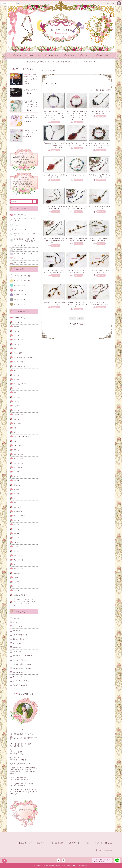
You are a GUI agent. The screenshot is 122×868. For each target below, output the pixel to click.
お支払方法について (25, 843)
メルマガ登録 (85, 843)
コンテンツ (86, 55)
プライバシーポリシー (88, 850)
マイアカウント (110, 3)
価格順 (102, 90)
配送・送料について (43, 843)
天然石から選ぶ (52, 55)
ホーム (17, 55)
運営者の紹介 (59, 843)
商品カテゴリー (33, 55)
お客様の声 (72, 843)
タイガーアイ (51, 71)
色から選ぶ (70, 55)
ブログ (97, 843)
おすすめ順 (94, 90)
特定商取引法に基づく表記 (106, 850)
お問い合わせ (103, 55)
